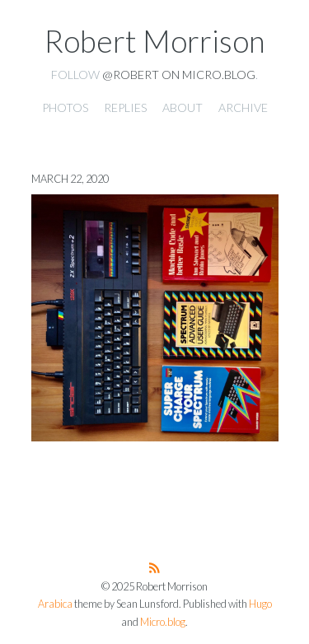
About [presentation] (183, 107)
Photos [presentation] (65, 107)
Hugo (260, 604)
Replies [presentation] (125, 107)
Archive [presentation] (243, 107)
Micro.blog (163, 622)
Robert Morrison (155, 41)
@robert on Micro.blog (179, 75)
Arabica (55, 604)
